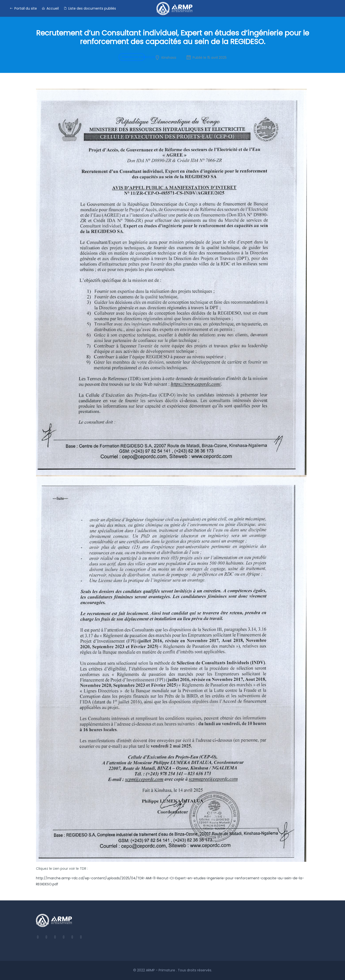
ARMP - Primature (161, 970)
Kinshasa (169, 58)
